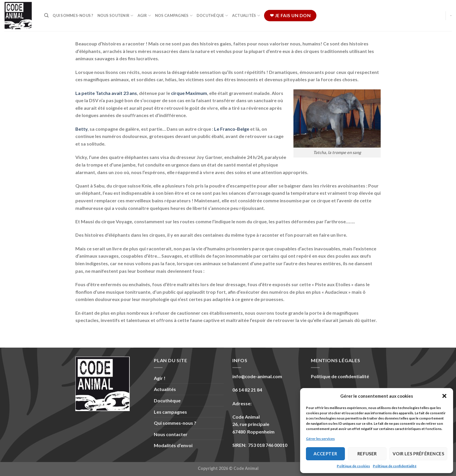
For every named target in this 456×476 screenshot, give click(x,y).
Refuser (367, 454)
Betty (81, 129)
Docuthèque (212, 16)
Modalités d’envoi (173, 445)
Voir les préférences (418, 454)
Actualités (246, 16)
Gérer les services (320, 439)
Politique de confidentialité (395, 466)
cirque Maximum (189, 93)
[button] (444, 396)
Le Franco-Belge (232, 129)
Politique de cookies (353, 466)
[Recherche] (46, 15)
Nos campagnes (174, 16)
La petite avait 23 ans (106, 93)
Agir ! (160, 378)
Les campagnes (170, 412)
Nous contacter (171, 434)
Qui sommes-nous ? (73, 15)
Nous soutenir (115, 16)
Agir (144, 16)
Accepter (325, 454)
